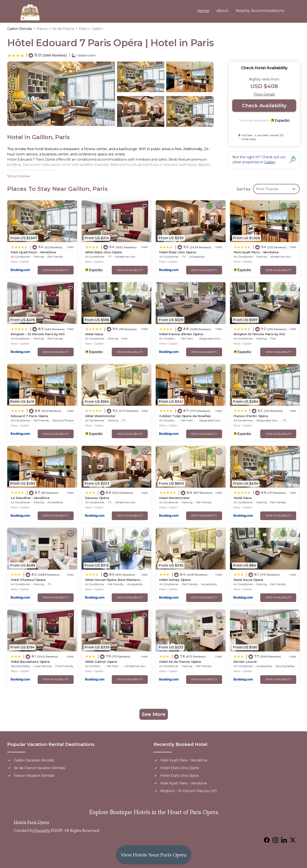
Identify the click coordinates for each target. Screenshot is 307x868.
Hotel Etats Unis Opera (177, 252)
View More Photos (28, 119)
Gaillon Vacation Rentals (34, 760)
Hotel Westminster (175, 498)
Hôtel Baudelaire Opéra (30, 662)
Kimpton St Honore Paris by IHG (259, 334)
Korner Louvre (245, 662)
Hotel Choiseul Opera (28, 580)
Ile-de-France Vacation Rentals (39, 768)
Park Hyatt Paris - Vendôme (33, 252)
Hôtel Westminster (100, 416)
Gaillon (97, 29)
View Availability (56, 270)
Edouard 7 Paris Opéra (30, 416)
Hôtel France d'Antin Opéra (181, 334)
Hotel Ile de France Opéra (180, 662)
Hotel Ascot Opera (248, 580)
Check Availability (264, 106)
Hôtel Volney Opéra (175, 580)
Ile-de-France (63, 29)
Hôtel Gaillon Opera (101, 662)
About (222, 11)
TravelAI (42, 831)
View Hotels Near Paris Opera (154, 855)
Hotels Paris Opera (32, 822)
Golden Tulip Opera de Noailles (185, 416)
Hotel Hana (94, 334)
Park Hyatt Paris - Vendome (256, 252)
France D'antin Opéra (251, 416)
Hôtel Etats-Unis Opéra (104, 252)
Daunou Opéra (97, 498)
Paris (83, 29)
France (42, 29)
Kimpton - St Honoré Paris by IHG (38, 334)
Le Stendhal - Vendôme (30, 498)
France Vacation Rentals (34, 776)
